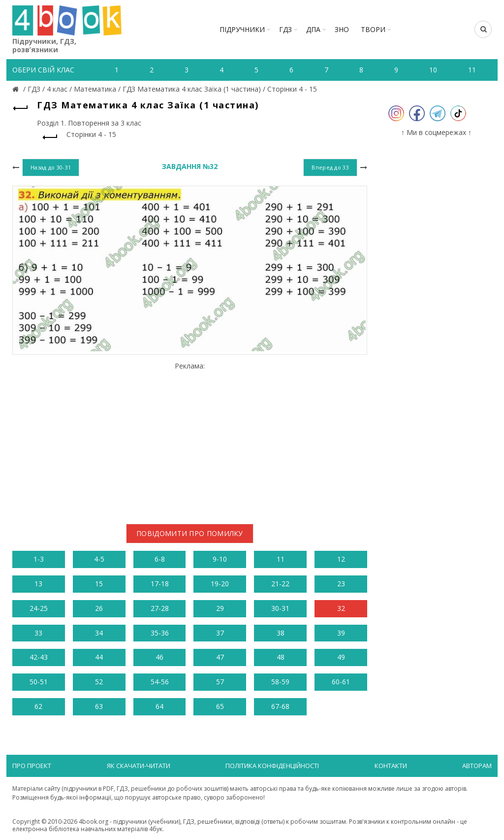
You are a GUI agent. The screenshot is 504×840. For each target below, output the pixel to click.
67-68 (280, 706)
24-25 (39, 608)
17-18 (160, 584)
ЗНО (342, 29)
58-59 (280, 682)
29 (220, 608)
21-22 (280, 584)
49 (341, 657)
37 (220, 633)
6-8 (160, 559)
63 (99, 706)
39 (341, 633)
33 (38, 633)
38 (281, 633)
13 (38, 584)
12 (341, 559)
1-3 (39, 559)
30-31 (280, 608)
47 (220, 657)
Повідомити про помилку (190, 533)
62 (38, 706)
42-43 (39, 657)
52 (99, 682)
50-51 (39, 682)
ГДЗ (285, 29)
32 (341, 608)
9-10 (220, 559)
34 (99, 633)
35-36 (160, 633)
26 (99, 608)
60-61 (341, 682)
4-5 (99, 559)
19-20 (220, 584)
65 (220, 706)
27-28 (160, 608)
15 (99, 584)
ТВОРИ (373, 29)
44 (99, 657)
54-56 (160, 682)
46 (159, 657)
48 (281, 657)
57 (220, 682)
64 (159, 706)
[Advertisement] (190, 439)
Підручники (242, 29)
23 (341, 584)
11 (281, 559)
